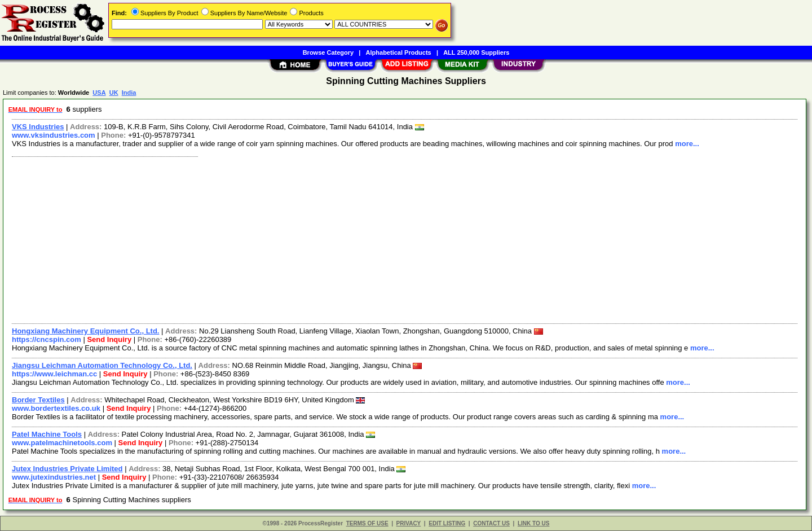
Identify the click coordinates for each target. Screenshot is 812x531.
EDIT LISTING (447, 523)
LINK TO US (533, 523)
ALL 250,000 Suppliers (476, 52)
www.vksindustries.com (54, 135)
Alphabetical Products (399, 52)
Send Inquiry (109, 339)
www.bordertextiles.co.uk (56, 408)
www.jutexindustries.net (54, 477)
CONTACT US (491, 523)
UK (114, 93)
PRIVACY (409, 523)
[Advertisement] (346, 239)
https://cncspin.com (47, 339)
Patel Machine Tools (47, 434)
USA (99, 93)
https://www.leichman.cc (54, 374)
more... (687, 144)
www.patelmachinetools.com (62, 443)
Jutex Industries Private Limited (67, 469)
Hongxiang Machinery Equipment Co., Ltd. (85, 331)
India (129, 93)
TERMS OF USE (367, 523)
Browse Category (328, 52)
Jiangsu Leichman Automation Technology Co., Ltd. (102, 365)
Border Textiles (38, 400)
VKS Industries (38, 127)
